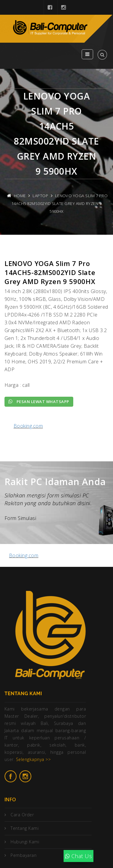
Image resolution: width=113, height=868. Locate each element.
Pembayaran (24, 855)
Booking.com (28, 426)
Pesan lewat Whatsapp (39, 402)
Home (20, 196)
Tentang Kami (25, 828)
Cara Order (22, 815)
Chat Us (78, 856)
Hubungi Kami (25, 842)
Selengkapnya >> (33, 759)
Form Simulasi (20, 518)
